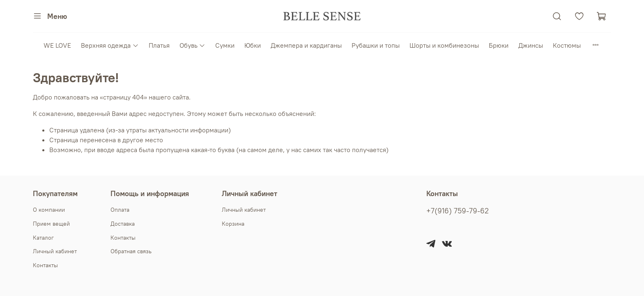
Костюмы (567, 45)
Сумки (225, 45)
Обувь (192, 45)
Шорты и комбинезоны (444, 45)
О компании (49, 210)
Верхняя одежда (110, 45)
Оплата (120, 210)
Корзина (233, 224)
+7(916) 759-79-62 (458, 211)
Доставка (123, 224)
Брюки (499, 45)
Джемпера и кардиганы (306, 45)
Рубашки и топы (376, 45)
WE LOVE (57, 45)
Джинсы (531, 45)
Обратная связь (131, 251)
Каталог (43, 238)
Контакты (45, 265)
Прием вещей (51, 224)
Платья (159, 45)
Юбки (253, 45)
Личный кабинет (55, 251)
